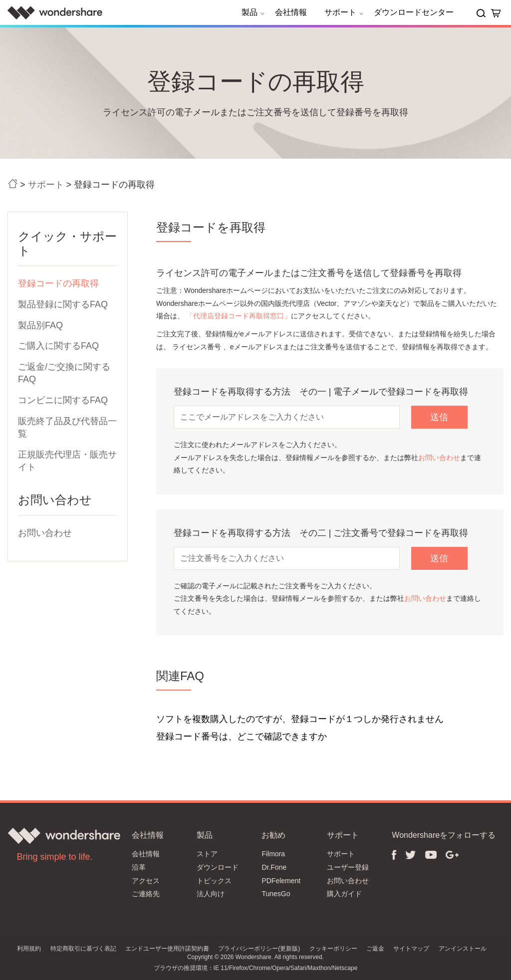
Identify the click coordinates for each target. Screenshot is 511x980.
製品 (255, 12)
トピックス (214, 881)
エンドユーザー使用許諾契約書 (167, 949)
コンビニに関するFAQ (63, 400)
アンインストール (463, 949)
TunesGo (276, 894)
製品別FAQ (40, 325)
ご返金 (375, 949)
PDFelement (281, 881)
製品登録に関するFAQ (63, 304)
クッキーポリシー (333, 949)
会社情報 (291, 12)
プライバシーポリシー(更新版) (259, 949)
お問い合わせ (45, 533)
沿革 (139, 867)
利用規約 (29, 949)
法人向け (211, 894)
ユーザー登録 (348, 867)
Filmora (273, 854)
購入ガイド (344, 894)
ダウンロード (218, 867)
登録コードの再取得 (58, 283)
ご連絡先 (146, 894)
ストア (207, 854)
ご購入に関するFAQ (58, 346)
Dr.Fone (274, 867)
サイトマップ (411, 949)
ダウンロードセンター (414, 12)
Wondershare (55, 12)
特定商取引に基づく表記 (83, 949)
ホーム (12, 184)
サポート (345, 12)
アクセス (146, 881)
